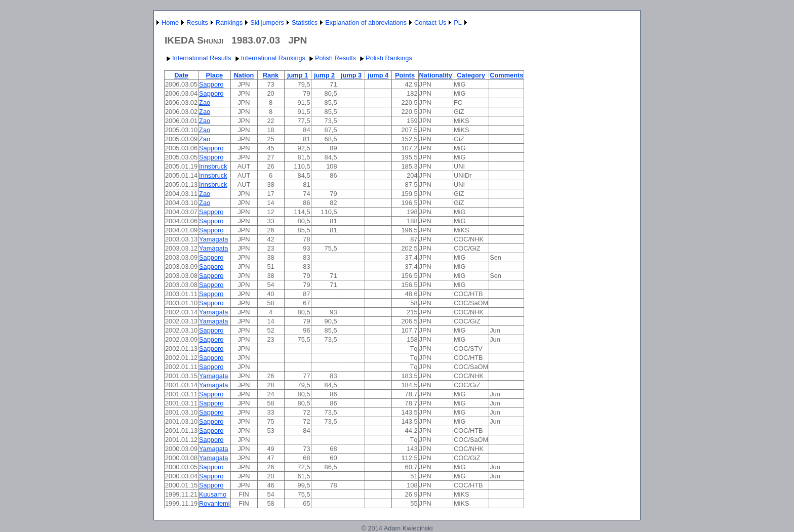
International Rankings (269, 58)
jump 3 (351, 75)
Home (170, 23)
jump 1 (297, 75)
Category (471, 75)
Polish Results (331, 58)
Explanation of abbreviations (366, 23)
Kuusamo (213, 494)
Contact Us (430, 23)
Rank (271, 75)
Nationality (436, 75)
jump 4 (378, 75)
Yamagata (213, 239)
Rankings (229, 23)
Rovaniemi (214, 503)
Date (181, 75)
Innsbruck (213, 166)
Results (197, 23)
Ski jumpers (267, 23)
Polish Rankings (385, 58)
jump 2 (324, 75)
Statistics (305, 23)
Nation (244, 75)
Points (405, 75)
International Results (198, 58)
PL (458, 23)
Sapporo (211, 84)
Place (214, 75)
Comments (506, 75)
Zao (205, 103)
